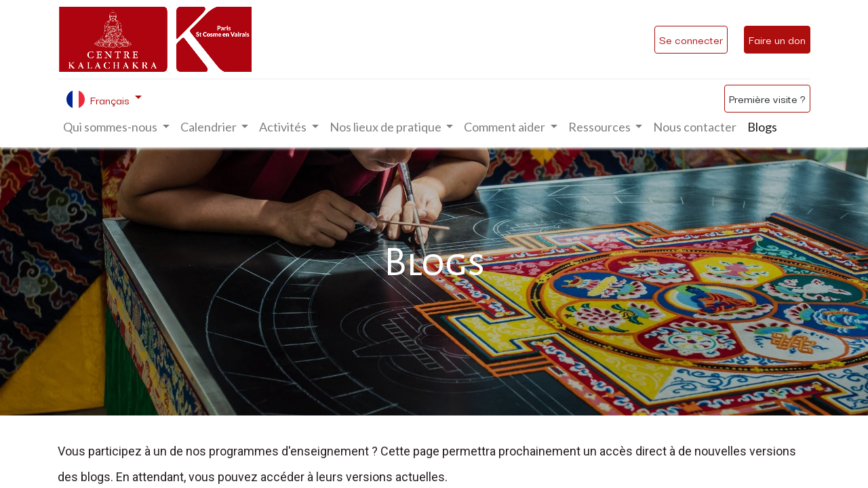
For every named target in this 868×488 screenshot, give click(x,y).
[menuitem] (695, 127)
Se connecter (691, 39)
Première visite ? (767, 98)
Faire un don (777, 39)
